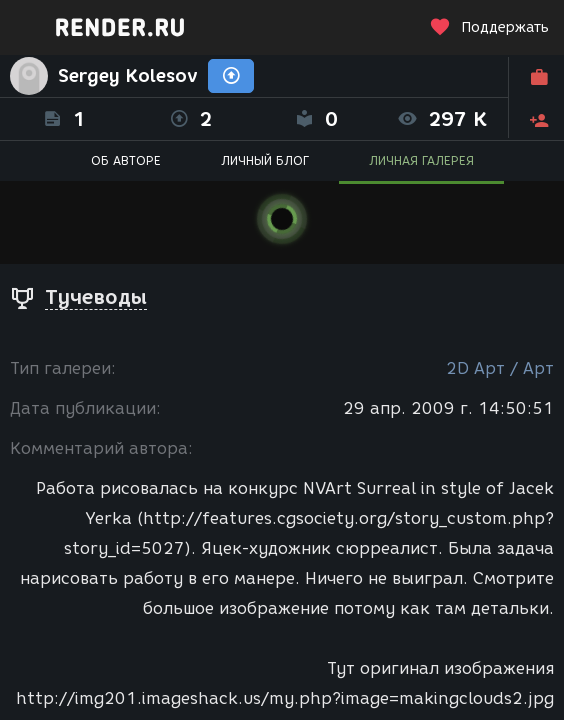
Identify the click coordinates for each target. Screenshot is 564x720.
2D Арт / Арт (500, 368)
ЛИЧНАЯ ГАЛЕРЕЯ (421, 160)
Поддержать (489, 27)
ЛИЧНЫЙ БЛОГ (265, 160)
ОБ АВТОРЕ (126, 160)
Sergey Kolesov (128, 76)
